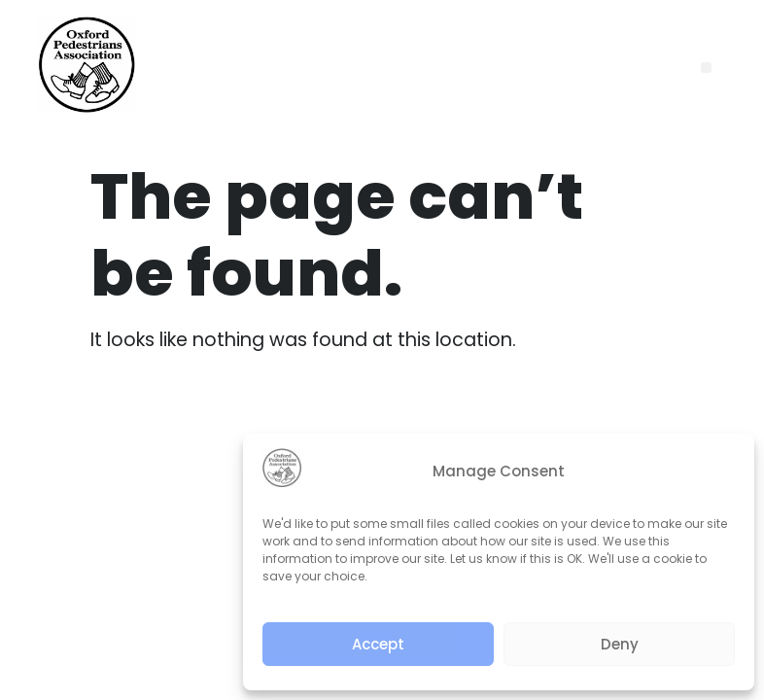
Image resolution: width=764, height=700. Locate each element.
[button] (706, 68)
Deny (620, 644)
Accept (378, 644)
